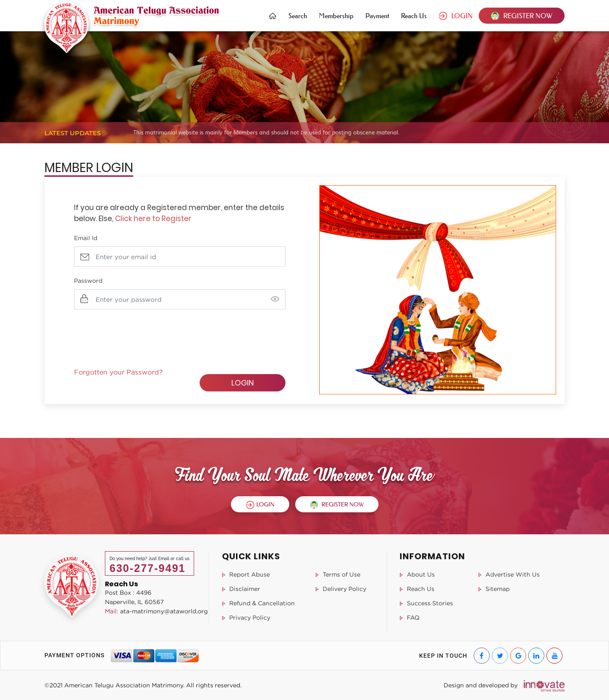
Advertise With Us (509, 574)
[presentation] (138, 334)
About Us (417, 574)
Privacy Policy (246, 617)
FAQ (410, 617)
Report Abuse (246, 574)
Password (88, 280)
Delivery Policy (341, 589)
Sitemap (494, 589)
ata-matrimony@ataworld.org (156, 611)
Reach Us (414, 16)
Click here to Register (153, 219)
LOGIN (456, 16)
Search (298, 16)
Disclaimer (241, 589)
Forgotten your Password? (118, 372)
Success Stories (426, 603)
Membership (336, 16)
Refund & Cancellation (258, 603)
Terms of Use (338, 574)
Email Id (86, 238)
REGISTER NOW (522, 16)
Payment (377, 16)
